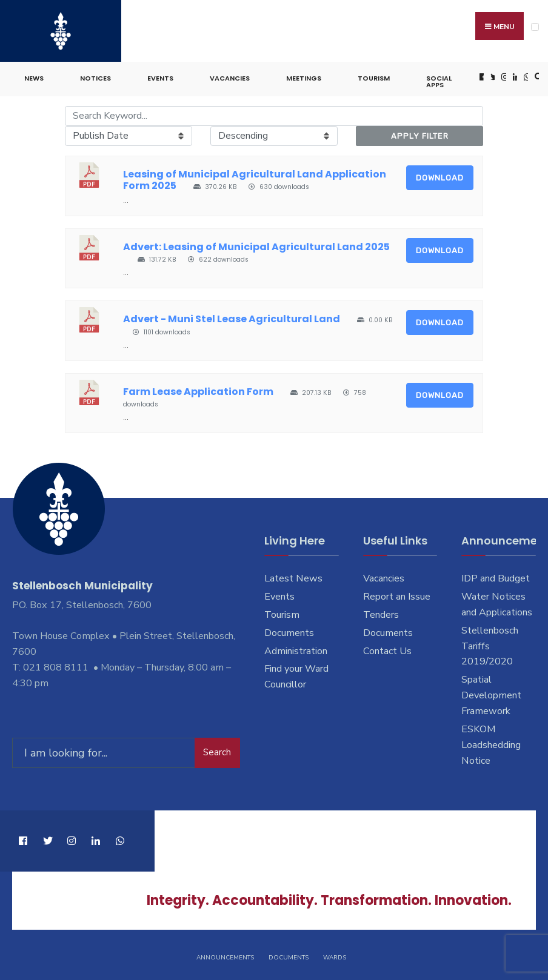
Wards (335, 955)
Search (217, 749)
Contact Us (387, 649)
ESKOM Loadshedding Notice (491, 743)
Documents (289, 631)
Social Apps (439, 80)
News (34, 76)
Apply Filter (420, 134)
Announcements (225, 955)
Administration (296, 649)
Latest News (293, 577)
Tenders (381, 612)
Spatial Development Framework (491, 694)
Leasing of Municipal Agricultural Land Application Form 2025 (255, 178)
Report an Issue (397, 594)
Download (440, 176)
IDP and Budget (496, 577)
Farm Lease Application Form (198, 390)
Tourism (374, 76)
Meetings (304, 76)
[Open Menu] (535, 27)
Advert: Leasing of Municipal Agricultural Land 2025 (256, 244)
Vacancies (230, 76)
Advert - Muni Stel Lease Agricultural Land (232, 317)
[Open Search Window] (537, 75)
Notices (95, 76)
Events (160, 76)
